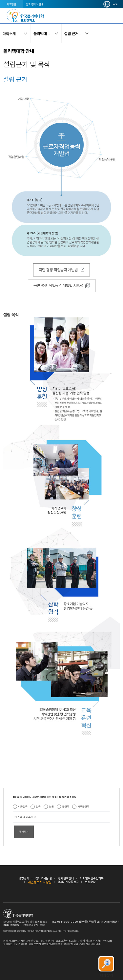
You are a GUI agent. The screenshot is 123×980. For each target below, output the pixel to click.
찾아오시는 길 (44, 878)
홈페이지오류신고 (68, 882)
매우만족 (23, 806)
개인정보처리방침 (40, 882)
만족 (38, 806)
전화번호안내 (66, 878)
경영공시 (24, 878)
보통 (51, 806)
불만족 (66, 806)
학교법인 (11, 4)
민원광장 (90, 882)
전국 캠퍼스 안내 (35, 4)
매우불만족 (83, 806)
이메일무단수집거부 (92, 878)
